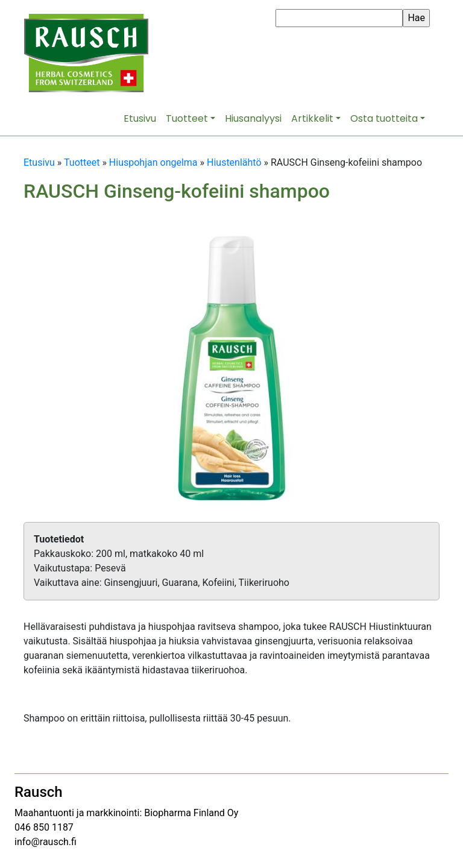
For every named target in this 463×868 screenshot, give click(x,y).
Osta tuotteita (384, 118)
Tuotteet (187, 118)
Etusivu (140, 118)
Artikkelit (312, 118)
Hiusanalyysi (253, 118)
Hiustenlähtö (234, 162)
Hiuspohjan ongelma (153, 162)
